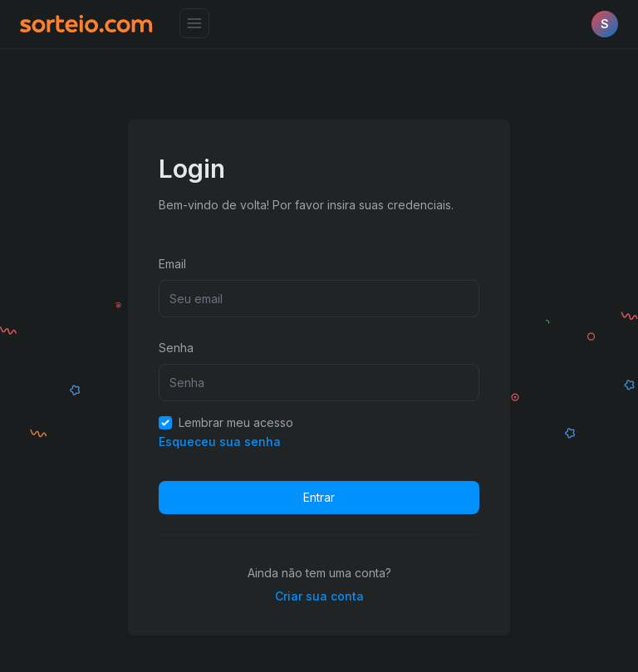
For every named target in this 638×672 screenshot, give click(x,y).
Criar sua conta (319, 596)
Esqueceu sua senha (220, 441)
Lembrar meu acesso (226, 422)
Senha (176, 348)
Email (172, 264)
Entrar (319, 497)
